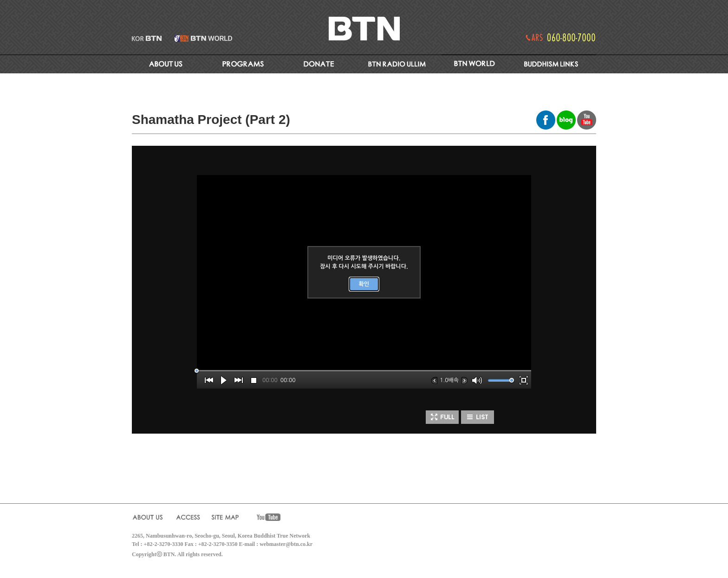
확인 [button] (364, 284)
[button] (209, 380)
